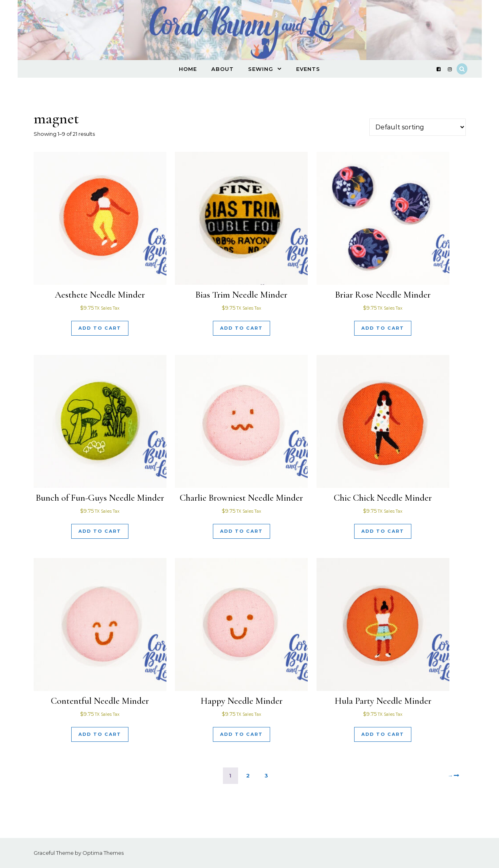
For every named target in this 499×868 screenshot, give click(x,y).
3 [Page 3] (267, 775)
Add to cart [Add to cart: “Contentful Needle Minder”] (100, 734)
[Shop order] (418, 127)
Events (308, 69)
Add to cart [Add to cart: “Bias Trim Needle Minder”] (241, 328)
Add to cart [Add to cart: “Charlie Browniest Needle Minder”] (241, 531)
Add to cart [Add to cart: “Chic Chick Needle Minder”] (383, 531)
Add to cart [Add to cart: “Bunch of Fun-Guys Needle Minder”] (100, 531)
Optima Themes (103, 853)
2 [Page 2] (248, 775)
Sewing (261, 69)
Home (188, 69)
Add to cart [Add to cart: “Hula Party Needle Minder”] (383, 734)
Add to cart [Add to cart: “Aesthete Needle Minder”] (100, 328)
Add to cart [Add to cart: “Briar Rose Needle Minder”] (383, 328)
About (222, 69)
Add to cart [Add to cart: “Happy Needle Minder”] (241, 734)
